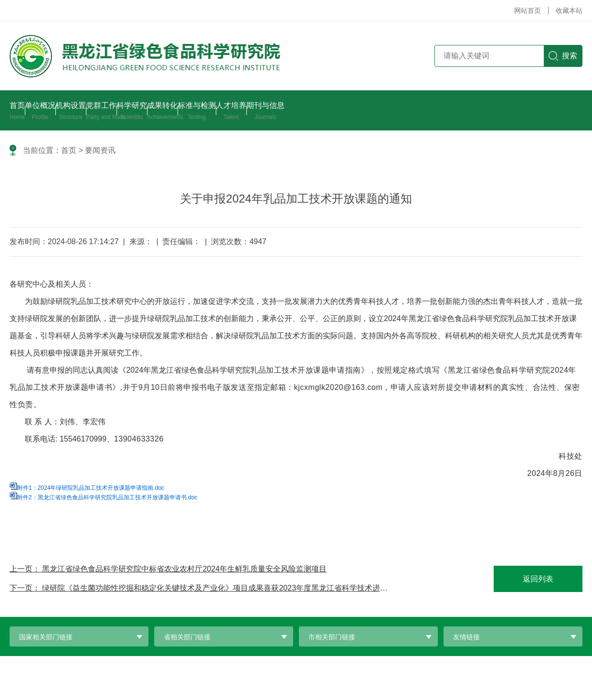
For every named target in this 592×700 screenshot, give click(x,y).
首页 (69, 150)
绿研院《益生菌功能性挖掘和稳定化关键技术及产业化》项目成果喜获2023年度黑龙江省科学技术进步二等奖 (226, 588)
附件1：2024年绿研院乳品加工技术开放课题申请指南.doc (91, 488)
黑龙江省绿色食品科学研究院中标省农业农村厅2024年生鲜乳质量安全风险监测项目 (184, 569)
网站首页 (528, 11)
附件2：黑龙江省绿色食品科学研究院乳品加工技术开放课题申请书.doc (107, 497)
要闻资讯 (100, 150)
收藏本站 (569, 11)
